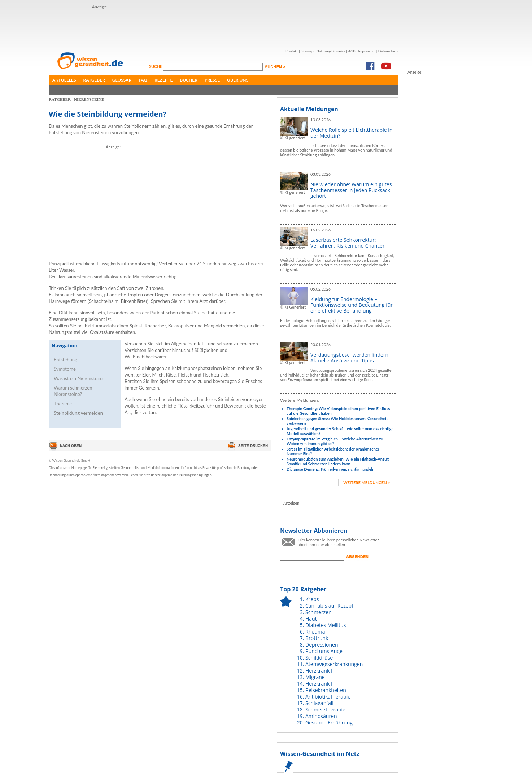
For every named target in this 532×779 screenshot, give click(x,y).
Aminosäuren (321, 716)
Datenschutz (388, 51)
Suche (156, 66)
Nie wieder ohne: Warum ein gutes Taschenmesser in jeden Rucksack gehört (351, 190)
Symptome (65, 369)
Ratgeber (94, 80)
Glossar (122, 80)
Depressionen (322, 645)
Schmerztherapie (325, 710)
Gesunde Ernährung (329, 723)
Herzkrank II (320, 684)
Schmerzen (319, 612)
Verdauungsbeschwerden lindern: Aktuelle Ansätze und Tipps (350, 358)
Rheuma (315, 632)
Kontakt (292, 51)
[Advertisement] (223, 26)
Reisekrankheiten (326, 690)
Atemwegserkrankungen (334, 664)
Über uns (238, 80)
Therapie (63, 404)
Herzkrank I (319, 671)
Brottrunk (317, 638)
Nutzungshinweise (331, 51)
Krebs (312, 599)
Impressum (367, 51)
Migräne (315, 677)
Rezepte (163, 80)
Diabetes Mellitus (326, 625)
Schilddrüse (319, 658)
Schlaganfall (319, 703)
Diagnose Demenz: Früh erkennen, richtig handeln (330, 469)
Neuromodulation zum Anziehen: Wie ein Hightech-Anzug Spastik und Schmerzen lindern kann (338, 461)
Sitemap (307, 51)
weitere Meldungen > (367, 482)
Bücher (189, 80)
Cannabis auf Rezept (329, 606)
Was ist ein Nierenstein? (79, 378)
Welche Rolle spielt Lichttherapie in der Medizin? (351, 133)
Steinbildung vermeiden (78, 413)
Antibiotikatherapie (328, 697)
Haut (311, 619)
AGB (352, 51)
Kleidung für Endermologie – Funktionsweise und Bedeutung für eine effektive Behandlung (352, 305)
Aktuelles (64, 80)
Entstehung (66, 360)
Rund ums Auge (324, 651)
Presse (212, 80)
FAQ (143, 80)
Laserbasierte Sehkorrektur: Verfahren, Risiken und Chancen (348, 243)
